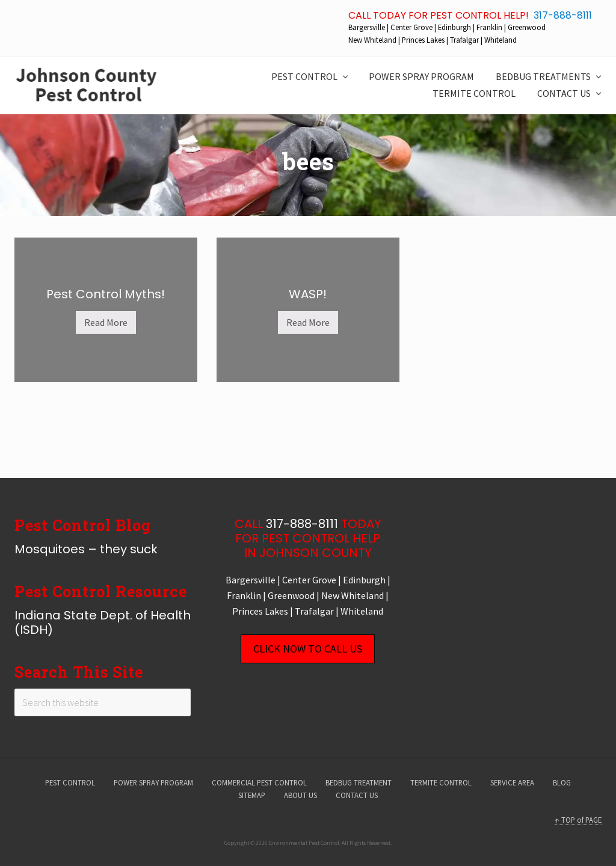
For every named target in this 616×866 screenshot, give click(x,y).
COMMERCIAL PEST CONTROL (259, 782)
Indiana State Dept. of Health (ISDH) (103, 622)
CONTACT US (357, 795)
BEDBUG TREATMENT (359, 782)
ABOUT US (300, 795)
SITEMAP (252, 795)
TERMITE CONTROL (441, 782)
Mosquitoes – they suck (86, 549)
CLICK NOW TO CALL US (308, 649)
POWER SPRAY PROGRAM (153, 782)
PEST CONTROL (70, 782)
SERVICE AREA (512, 782)
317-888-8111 (563, 15)
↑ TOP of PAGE (578, 820)
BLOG (562, 782)
